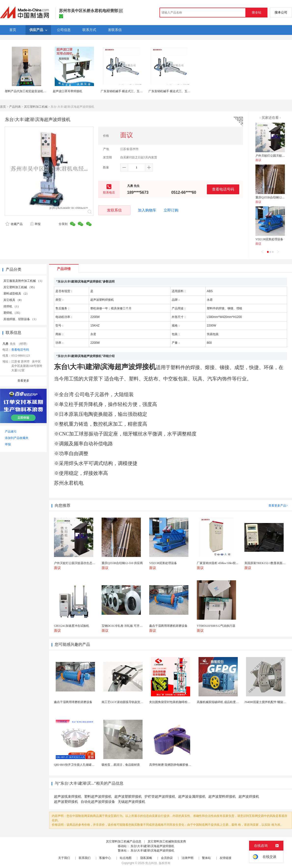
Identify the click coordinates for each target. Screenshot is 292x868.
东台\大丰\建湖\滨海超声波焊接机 (152, 846)
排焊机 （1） (12, 306)
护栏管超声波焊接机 (160, 797)
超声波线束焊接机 (68, 797)
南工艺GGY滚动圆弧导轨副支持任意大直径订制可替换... (138, 702)
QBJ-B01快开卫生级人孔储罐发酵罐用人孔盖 (83, 765)
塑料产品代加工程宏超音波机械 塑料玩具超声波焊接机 (41, 91)
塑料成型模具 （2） (16, 294)
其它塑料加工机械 (36, 107)
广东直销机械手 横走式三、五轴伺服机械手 (129, 91)
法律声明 (187, 858)
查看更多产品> (278, 506)
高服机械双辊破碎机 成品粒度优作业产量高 (225, 702)
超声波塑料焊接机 (222, 797)
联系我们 (85, 858)
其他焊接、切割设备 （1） (21, 319)
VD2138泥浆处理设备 (269, 239)
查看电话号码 (223, 189)
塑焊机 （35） (13, 313)
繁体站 (206, 858)
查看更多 (23, 381)
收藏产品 (14, 224)
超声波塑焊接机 (66, 802)
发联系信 (114, 210)
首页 (3, 107)
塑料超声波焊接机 (98, 797)
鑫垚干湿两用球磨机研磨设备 (73, 702)
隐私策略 (146, 858)
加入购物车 (147, 210)
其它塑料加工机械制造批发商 (167, 841)
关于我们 (64, 858)
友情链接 (226, 858)
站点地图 (126, 858)
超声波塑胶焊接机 (128, 797)
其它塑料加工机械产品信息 (124, 841)
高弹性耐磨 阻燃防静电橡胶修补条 (172, 765)
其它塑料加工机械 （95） (20, 287)
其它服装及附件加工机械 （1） (24, 281)
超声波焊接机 (249, 797)
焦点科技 (151, 863)
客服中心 (105, 858)
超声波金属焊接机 (192, 797)
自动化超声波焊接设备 (98, 802)
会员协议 (167, 858)
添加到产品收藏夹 (17, 438)
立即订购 (171, 210)
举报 (35, 224)
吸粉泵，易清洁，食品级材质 (121, 765)
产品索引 (11, 432)
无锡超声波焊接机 (132, 802)
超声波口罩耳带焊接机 (67, 91)
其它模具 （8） (13, 300)
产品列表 (15, 107)
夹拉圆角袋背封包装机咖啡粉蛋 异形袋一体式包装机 (183, 702)
